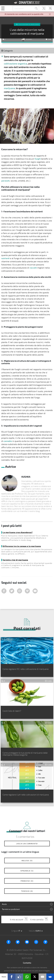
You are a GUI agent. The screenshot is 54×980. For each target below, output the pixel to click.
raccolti (33, 268)
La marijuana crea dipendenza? (18, 532)
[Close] (50, 14)
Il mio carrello (50, 8)
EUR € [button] (38, 931)
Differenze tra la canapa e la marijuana (22, 546)
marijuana (9, 88)
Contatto (27, 963)
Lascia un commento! (27, 844)
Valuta (32, 931)
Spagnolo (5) (27, 871)
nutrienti (5, 258)
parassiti (5, 181)
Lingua (15, 931)
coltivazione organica (15, 64)
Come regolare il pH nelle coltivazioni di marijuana (26, 795)
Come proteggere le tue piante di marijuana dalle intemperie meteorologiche (25, 754)
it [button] (19, 931)
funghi (38, 159)
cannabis (8, 441)
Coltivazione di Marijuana (29, 24)
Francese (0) (27, 881)
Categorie (7, 51)
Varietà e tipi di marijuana (15, 560)
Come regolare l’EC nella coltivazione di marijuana (26, 669)
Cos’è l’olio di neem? (12, 711)
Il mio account (43, 8)
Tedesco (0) (27, 891)
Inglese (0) (27, 861)
